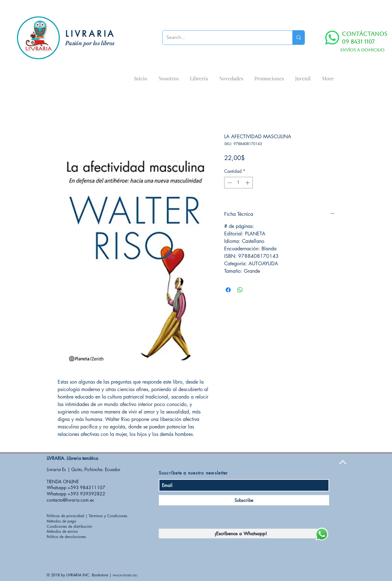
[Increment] (248, 183)
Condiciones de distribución (69, 526)
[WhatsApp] (332, 38)
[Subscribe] (244, 500)
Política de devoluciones (66, 537)
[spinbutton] (239, 183)
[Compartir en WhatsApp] (240, 290)
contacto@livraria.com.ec (71, 500)
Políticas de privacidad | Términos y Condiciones (87, 516)
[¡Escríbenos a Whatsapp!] (241, 534)
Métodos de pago (61, 521)
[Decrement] (229, 183)
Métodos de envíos (62, 531)
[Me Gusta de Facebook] (294, 464)
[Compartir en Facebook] (228, 290)
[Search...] (223, 38)
